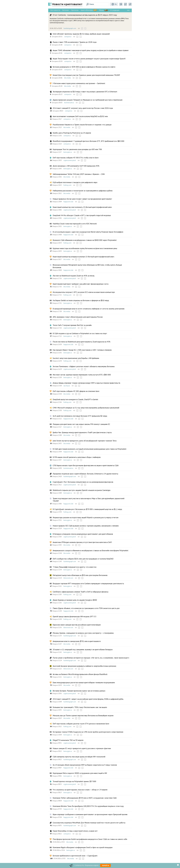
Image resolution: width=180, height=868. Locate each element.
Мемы (101, 10)
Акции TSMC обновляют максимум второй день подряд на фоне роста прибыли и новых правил (91, 50)
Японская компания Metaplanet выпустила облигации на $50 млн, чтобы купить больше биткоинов (87, 266)
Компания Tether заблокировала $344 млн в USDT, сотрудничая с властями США (85, 798)
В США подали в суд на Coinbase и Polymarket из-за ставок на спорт (80, 333)
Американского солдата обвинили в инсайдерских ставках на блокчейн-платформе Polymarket (91, 550)
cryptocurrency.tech (70, 160)
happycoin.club (68, 202)
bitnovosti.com (68, 578)
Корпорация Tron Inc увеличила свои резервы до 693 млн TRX (77, 149)
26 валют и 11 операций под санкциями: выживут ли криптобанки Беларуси (83, 649)
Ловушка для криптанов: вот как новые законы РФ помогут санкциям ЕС (81, 424)
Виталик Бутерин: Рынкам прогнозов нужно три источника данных (79, 691)
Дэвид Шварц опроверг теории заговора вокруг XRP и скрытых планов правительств (86, 383)
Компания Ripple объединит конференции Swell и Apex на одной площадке (83, 847)
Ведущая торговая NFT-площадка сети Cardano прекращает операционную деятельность (88, 583)
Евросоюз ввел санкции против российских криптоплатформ (77, 625)
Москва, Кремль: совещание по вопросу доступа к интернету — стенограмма (83, 633)
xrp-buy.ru (67, 386)
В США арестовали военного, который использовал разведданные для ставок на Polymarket (90, 449)
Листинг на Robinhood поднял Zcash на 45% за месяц (74, 276)
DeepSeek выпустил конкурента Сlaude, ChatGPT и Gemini (75, 399)
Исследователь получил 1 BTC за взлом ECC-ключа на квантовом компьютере (84, 292)
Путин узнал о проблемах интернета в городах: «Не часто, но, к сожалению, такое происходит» (91, 658)
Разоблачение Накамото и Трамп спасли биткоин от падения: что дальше (82, 125)
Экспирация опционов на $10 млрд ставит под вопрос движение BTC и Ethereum (85, 92)
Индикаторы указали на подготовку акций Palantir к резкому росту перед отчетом (86, 517)
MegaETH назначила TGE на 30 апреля (68, 740)
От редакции (115, 10)
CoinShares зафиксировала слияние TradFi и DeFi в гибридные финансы (81, 592)
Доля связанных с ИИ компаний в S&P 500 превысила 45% (76, 166)
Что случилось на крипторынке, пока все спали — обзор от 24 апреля (80, 790)
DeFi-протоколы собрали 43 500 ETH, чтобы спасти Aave (76, 158)
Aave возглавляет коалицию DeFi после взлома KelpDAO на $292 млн (80, 116)
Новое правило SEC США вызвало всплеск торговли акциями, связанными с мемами (86, 526)
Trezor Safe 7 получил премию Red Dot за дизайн (72, 325)
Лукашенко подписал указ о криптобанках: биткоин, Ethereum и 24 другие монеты (85, 474)
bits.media (67, 78)
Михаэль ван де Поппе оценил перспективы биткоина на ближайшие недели (83, 715)
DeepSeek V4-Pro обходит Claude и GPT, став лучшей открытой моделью (82, 215)
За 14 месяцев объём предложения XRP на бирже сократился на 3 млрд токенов (85, 765)
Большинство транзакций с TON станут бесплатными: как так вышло (80, 707)
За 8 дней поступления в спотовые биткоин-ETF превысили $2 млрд (80, 416)
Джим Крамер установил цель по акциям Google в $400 (75, 600)
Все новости (55, 10)
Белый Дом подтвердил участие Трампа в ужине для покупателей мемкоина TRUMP (86, 75)
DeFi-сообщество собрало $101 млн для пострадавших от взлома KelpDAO (83, 559)
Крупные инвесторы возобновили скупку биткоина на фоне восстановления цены (85, 248)
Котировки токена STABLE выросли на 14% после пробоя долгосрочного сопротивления (88, 732)
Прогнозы (75, 10)
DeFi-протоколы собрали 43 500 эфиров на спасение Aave (76, 391)
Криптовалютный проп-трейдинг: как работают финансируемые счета (81, 284)
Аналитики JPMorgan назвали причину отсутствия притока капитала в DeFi (82, 542)
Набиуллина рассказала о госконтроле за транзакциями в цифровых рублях (83, 191)
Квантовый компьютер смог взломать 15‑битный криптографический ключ (82, 207)
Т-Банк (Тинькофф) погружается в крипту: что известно (75, 567)
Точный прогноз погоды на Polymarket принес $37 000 (74, 781)
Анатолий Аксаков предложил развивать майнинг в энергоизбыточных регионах (84, 666)
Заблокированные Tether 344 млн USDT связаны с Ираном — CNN (79, 174)
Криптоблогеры (87, 10)
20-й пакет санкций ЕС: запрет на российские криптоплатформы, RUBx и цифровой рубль (88, 699)
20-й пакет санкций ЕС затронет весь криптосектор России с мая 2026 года (83, 108)
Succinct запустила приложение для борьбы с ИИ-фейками (76, 358)
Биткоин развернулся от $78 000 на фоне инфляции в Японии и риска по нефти (84, 67)
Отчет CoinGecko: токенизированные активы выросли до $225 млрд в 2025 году (85, 15)
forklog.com (67, 185)
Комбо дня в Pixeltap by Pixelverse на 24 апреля (72, 133)
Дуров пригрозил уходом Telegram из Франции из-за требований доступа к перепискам (88, 100)
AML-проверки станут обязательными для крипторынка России (78, 317)
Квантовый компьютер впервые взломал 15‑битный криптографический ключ (83, 257)
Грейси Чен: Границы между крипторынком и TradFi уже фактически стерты (82, 432)
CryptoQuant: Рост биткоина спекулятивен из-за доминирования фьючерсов (83, 482)
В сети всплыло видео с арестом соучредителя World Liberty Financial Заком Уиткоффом (88, 232)
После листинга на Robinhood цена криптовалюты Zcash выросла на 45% (82, 342)
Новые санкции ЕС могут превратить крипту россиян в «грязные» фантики (82, 748)
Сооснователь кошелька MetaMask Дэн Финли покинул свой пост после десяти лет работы (89, 823)
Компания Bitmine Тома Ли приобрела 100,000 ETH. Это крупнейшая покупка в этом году (88, 806)
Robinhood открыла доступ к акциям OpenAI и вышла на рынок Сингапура (82, 490)
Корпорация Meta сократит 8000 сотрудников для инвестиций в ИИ (80, 773)
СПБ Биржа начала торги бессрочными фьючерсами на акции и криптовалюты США (86, 465)
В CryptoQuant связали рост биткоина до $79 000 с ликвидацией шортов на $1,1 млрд (87, 509)
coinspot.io (68, 37)
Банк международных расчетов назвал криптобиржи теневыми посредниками (84, 682)
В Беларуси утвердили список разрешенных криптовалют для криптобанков (83, 534)
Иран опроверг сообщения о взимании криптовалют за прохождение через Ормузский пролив (90, 814)
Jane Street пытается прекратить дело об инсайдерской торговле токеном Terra (85, 441)
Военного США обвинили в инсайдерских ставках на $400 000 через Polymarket (85, 240)
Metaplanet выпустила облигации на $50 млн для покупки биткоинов (80, 575)
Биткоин (66, 10)
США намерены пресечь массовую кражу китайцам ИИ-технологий (79, 757)
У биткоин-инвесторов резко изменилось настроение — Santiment (79, 83)
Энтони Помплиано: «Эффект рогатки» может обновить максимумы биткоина (84, 366)
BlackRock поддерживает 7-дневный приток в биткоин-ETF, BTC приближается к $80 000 (88, 141)
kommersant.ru (69, 103)
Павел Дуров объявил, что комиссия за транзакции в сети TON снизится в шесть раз (86, 608)
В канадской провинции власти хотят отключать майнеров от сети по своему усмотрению (89, 309)
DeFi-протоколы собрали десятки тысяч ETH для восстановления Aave (81, 724)
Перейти (105, 865)
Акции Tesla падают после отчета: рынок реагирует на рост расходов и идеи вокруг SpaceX (89, 59)
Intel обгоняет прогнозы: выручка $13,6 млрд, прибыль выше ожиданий (81, 34)
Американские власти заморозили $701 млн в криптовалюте (77, 641)
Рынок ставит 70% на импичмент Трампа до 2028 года (75, 42)
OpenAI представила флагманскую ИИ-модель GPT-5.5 (75, 616)
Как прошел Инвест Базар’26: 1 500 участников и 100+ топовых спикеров (82, 350)
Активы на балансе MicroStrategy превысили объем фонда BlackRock (80, 674)
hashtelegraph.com (70, 28)
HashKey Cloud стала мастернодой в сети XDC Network (75, 224)
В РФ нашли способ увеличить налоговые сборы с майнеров (77, 457)
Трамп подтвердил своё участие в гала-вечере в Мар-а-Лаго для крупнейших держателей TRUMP (89, 500)
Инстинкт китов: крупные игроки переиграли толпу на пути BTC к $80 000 (82, 375)
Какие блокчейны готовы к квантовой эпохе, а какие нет (75, 831)
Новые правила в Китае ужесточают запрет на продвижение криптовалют (82, 199)
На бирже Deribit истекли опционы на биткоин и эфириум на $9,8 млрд (81, 300)
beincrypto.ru (68, 152)
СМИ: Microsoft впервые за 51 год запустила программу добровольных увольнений (86, 408)
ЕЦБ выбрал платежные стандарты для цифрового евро (75, 182)
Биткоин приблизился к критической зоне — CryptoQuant (75, 856)
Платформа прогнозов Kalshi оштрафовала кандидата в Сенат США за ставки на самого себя (90, 839)
